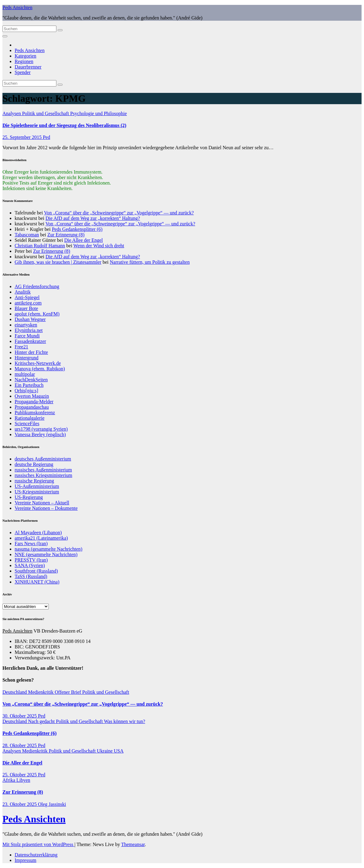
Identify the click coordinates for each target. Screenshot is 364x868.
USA (119, 751)
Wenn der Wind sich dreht (99, 246)
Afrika (9, 780)
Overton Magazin (32, 396)
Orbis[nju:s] (26, 391)
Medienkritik (41, 692)
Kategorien (25, 56)
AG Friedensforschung (37, 286)
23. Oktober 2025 (20, 804)
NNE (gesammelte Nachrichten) (46, 554)
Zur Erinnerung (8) (66, 235)
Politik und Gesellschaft (46, 113)
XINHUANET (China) (37, 582)
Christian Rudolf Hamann (40, 246)
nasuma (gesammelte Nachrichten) (48, 549)
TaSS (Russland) (31, 576)
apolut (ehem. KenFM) (37, 314)
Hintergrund (27, 358)
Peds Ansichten (17, 7)
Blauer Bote (26, 308)
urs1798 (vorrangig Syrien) (41, 429)
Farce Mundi (27, 336)
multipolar (25, 374)
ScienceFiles (27, 423)
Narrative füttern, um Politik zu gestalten (150, 262)
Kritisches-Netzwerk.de (38, 363)
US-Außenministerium (37, 486)
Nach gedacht (42, 721)
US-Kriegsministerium (37, 492)
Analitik (23, 292)
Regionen (24, 61)
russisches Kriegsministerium (43, 475)
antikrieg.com (28, 303)
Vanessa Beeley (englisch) (40, 434)
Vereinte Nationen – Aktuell (42, 503)
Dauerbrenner (28, 67)
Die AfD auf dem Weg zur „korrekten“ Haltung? (93, 218)
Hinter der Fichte (31, 352)
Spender (23, 72)
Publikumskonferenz (35, 413)
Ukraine (105, 751)
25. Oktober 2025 (20, 775)
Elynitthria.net (29, 330)
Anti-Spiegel (27, 297)
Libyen (23, 780)
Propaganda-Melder (34, 402)
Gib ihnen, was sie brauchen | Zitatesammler (58, 262)
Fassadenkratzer (30, 341)
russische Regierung (34, 481)
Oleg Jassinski (52, 804)
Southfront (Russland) (36, 571)
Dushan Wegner (30, 319)
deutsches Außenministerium (43, 459)
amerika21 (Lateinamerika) (41, 538)
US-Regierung (29, 497)
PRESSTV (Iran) (31, 560)
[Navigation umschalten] (5, 36)
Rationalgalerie (30, 418)
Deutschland (15, 692)
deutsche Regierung (34, 464)
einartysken (26, 325)
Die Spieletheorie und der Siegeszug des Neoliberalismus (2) (64, 125)
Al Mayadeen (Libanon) (38, 533)
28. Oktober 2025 (20, 745)
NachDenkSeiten (31, 380)
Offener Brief (69, 692)
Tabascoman (27, 235)
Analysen (12, 113)
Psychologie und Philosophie (98, 113)
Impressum (25, 860)
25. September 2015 (23, 137)
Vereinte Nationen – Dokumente (46, 508)
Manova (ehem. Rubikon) (40, 369)
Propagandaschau (32, 407)
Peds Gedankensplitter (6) (77, 229)
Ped (46, 137)
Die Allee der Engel (84, 240)
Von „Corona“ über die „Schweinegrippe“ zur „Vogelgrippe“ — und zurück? (119, 213)
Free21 (21, 347)
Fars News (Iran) (31, 543)
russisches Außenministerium (43, 470)
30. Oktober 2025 (20, 716)
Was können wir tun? (125, 721)
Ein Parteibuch (29, 385)
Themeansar (133, 844)
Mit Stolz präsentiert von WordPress (38, 844)
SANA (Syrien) (30, 565)
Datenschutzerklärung (36, 855)
